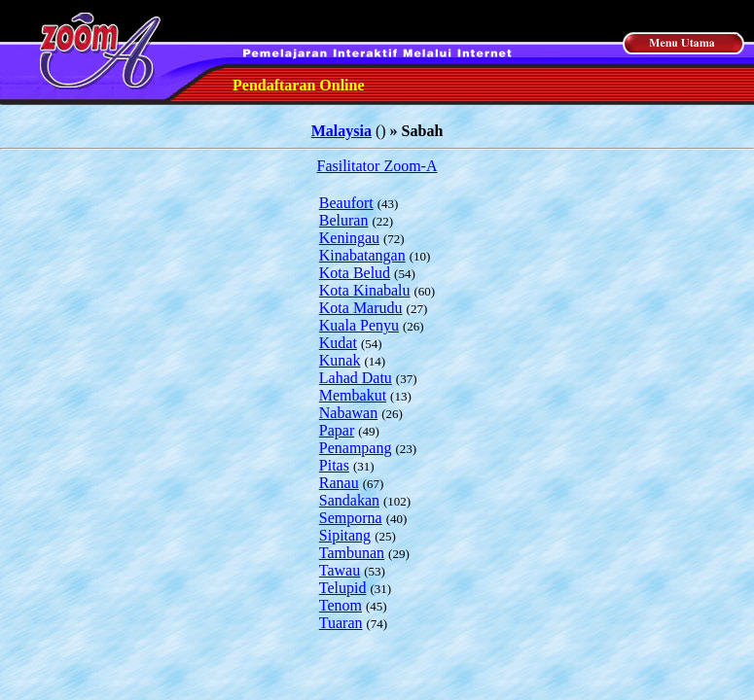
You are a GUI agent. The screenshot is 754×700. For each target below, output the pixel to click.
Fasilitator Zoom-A (377, 166)
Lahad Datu (356, 378)
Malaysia (341, 131)
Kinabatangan (362, 255)
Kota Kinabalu (365, 290)
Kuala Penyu (359, 325)
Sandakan (349, 500)
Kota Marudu (361, 308)
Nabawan (348, 413)
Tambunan (352, 553)
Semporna (351, 518)
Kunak (340, 360)
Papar (337, 430)
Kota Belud (355, 273)
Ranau (339, 483)
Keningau (349, 238)
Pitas (334, 465)
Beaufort (346, 203)
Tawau (340, 570)
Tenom (341, 605)
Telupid (343, 588)
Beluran (344, 220)
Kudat (338, 343)
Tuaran (341, 623)
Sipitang (345, 535)
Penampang (356, 448)
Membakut (353, 395)
